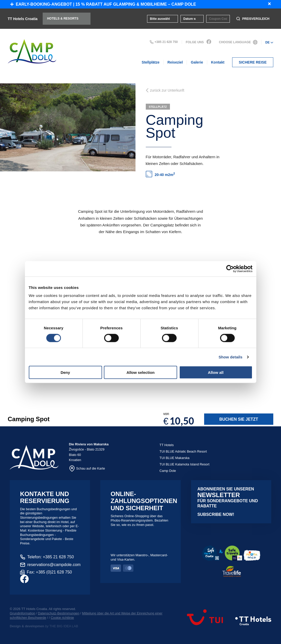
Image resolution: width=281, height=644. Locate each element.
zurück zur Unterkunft (165, 90)
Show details (230, 357)
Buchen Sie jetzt (238, 419)
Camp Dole (168, 471)
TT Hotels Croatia (23, 19)
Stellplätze (151, 62)
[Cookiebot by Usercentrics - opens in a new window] (230, 269)
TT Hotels (166, 445)
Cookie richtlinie (62, 618)
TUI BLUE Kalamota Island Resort (184, 464)
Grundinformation (22, 613)
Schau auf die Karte (87, 469)
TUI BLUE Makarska (174, 458)
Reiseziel (175, 62)
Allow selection (140, 372)
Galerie (197, 62)
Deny (65, 372)
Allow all (216, 372)
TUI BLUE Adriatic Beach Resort (183, 451)
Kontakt (218, 62)
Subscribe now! (216, 514)
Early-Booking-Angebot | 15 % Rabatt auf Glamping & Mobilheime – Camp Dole (103, 4)
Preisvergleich (253, 19)
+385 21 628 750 (164, 42)
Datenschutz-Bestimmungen (59, 613)
